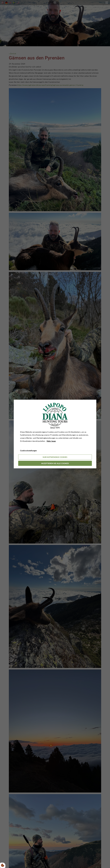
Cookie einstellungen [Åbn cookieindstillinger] (28, 450)
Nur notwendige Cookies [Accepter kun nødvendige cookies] (55, 457)
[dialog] (55, 434)
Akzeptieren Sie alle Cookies (55, 463)
